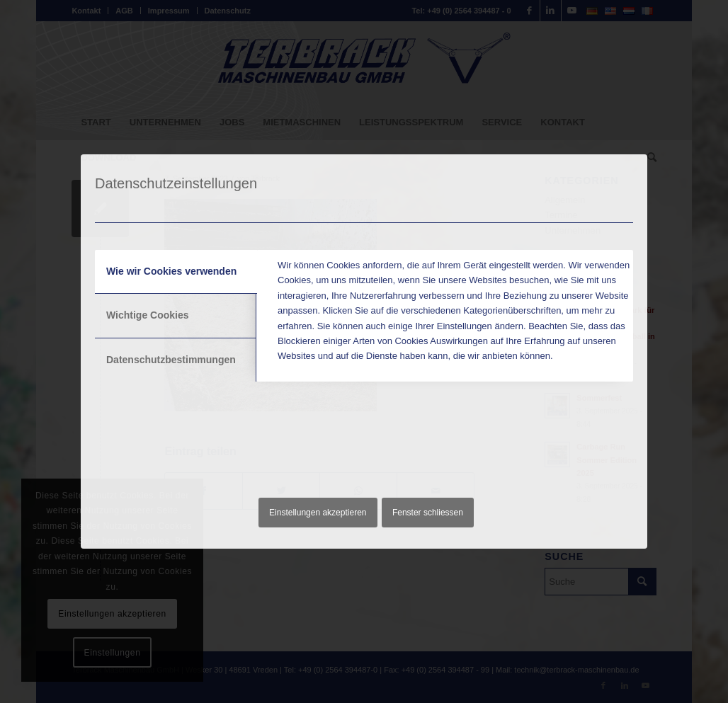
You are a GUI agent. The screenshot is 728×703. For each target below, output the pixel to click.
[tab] (176, 272)
